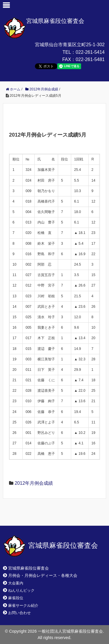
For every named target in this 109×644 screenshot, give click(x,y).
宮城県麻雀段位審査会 (55, 21)
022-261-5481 (90, 59)
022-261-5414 (90, 52)
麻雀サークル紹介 (23, 605)
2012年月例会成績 (34, 483)
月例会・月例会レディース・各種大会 (43, 575)
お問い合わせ (19, 613)
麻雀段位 (16, 598)
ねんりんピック (21, 590)
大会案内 (16, 583)
